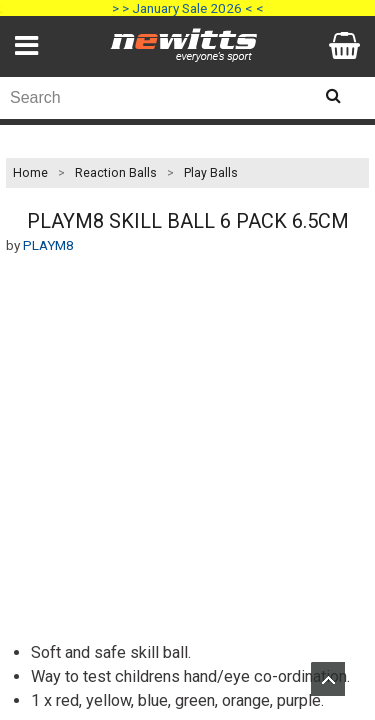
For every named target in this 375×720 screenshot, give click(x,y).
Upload (328, 679)
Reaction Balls (116, 173)
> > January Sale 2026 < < (188, 8)
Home (30, 173)
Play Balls (211, 173)
